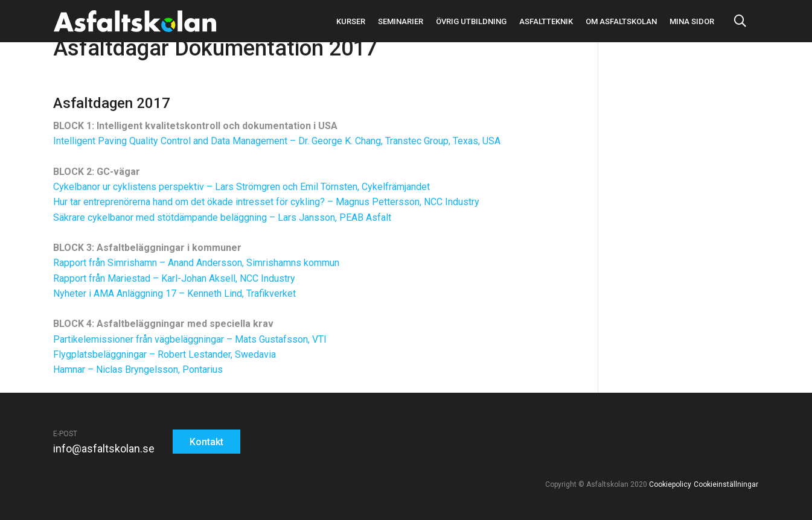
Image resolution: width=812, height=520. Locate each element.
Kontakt (206, 442)
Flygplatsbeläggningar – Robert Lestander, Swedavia (165, 354)
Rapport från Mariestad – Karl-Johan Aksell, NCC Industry (174, 278)
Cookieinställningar (725, 484)
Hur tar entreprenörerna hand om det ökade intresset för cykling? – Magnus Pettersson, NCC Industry (266, 202)
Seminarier (401, 21)
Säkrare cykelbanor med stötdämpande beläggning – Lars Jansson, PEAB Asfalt (222, 217)
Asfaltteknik (546, 21)
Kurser (351, 21)
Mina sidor (692, 21)
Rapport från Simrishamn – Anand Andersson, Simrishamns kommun (196, 263)
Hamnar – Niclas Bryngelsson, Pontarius (138, 369)
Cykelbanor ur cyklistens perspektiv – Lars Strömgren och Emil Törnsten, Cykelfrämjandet (241, 187)
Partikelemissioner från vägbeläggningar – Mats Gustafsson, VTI (190, 339)
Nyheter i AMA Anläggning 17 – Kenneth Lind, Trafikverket (174, 293)
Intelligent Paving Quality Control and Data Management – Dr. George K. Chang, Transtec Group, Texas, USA (277, 141)
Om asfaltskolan (621, 21)
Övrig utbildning (471, 21)
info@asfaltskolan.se (104, 449)
